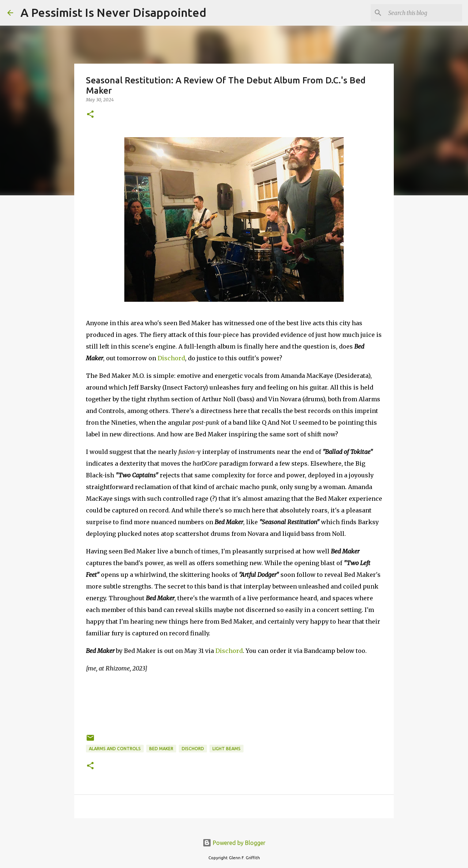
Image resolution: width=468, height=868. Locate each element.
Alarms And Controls (115, 749)
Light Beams (227, 749)
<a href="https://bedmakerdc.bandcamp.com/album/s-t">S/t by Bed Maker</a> (234, 702)
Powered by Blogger (234, 843)
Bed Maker (161, 749)
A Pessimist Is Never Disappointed (113, 12)
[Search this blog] (424, 13)
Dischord (171, 358)
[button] (90, 115)
